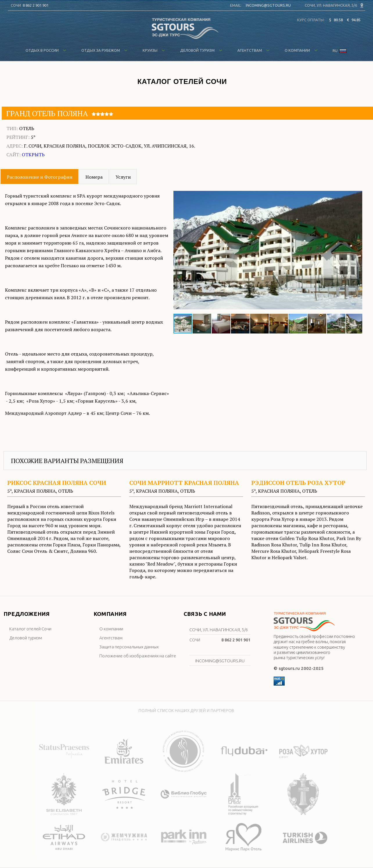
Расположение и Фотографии (40, 177)
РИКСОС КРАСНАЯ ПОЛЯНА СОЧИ (57, 483)
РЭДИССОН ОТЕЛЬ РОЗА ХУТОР (298, 483)
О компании (301, 50)
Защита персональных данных (129, 647)
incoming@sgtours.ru (268, 5)
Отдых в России (46, 50)
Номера (94, 177)
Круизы (154, 50)
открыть (33, 155)
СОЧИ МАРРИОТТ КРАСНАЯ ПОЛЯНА (184, 483)
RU (340, 51)
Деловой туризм (201, 50)
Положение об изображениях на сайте (138, 656)
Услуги (123, 177)
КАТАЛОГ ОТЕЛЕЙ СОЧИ (182, 81)
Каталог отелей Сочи (30, 629)
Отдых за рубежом (104, 50)
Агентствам (253, 50)
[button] (357, 250)
